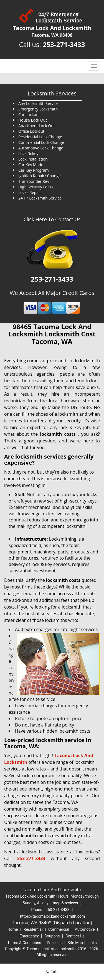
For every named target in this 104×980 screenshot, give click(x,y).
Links (92, 943)
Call (52, 972)
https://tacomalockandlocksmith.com (52, 916)
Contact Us (75, 936)
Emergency (29, 936)
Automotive (85, 929)
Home (13, 929)
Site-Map (75, 943)
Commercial (59, 929)
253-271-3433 (64, 44)
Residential (33, 929)
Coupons (52, 936)
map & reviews (66, 903)
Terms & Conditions (24, 943)
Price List (55, 943)
